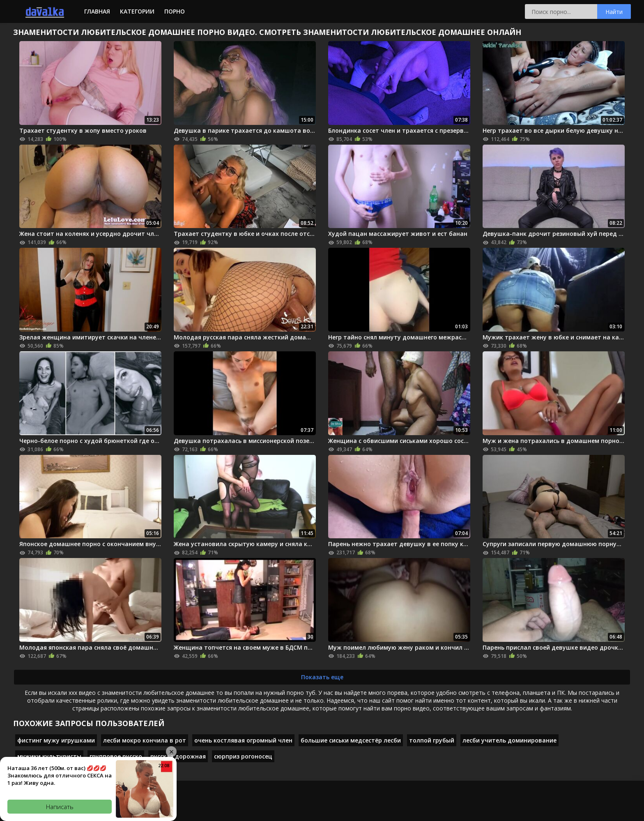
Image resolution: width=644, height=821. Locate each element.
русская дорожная (178, 756)
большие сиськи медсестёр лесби (351, 740)
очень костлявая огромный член (243, 740)
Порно (175, 11)
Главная (97, 11)
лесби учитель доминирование (509, 740)
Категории (137, 11)
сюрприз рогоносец (243, 756)
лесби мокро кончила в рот (145, 740)
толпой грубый (432, 740)
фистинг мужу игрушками (56, 740)
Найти (614, 12)
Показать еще (322, 677)
